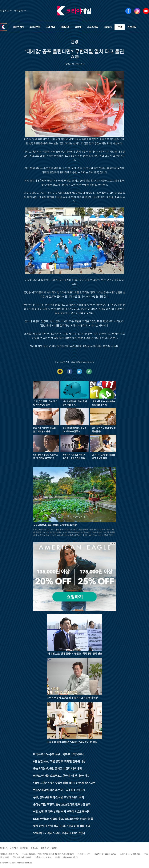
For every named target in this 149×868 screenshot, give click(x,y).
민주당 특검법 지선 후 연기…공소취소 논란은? (59, 790)
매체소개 (4, 848)
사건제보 (4, 11)
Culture (108, 27)
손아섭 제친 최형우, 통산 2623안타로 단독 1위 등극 (62, 805)
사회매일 (50, 27)
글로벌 (78, 27)
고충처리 (34, 848)
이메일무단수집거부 (49, 848)
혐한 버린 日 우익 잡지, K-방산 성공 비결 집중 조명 (62, 826)
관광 (119, 27)
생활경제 (65, 27)
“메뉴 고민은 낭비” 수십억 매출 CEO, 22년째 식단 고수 (64, 783)
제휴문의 (18, 11)
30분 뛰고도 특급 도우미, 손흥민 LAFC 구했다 (59, 833)
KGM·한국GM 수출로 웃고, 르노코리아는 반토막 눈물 (63, 819)
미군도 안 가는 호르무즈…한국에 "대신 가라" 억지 (61, 776)
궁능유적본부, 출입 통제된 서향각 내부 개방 (57, 769)
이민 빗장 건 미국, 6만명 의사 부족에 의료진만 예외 (62, 812)
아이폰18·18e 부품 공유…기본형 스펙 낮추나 (58, 754)
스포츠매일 (93, 27)
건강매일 (132, 27)
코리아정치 (18, 27)
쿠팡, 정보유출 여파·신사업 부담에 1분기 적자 (58, 797)
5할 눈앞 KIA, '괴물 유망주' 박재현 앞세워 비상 (59, 762)
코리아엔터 (35, 27)
